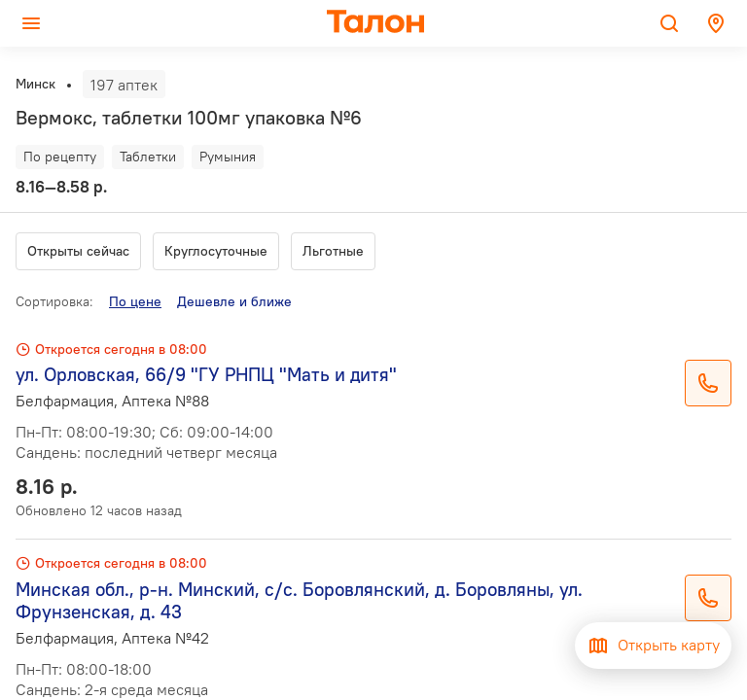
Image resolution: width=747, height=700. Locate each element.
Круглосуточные (216, 251)
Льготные (333, 251)
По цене (135, 301)
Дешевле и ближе (234, 301)
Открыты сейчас (78, 251)
